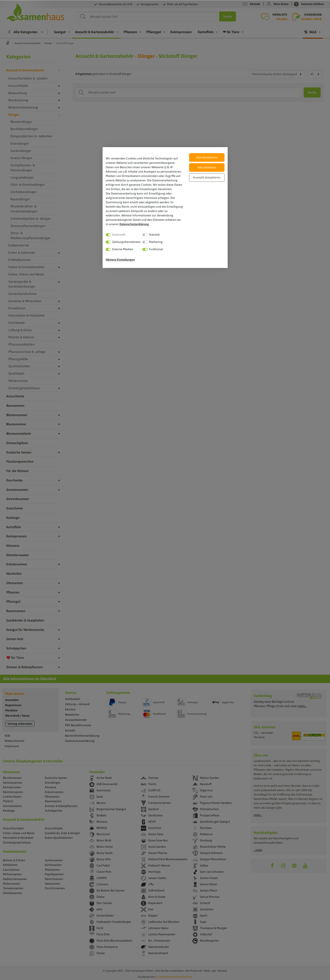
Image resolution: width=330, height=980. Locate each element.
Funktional (156, 249)
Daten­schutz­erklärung (134, 224)
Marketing (156, 242)
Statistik (154, 235)
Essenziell (119, 235)
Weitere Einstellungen (120, 260)
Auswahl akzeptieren (207, 177)
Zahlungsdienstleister (126, 242)
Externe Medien (123, 249)
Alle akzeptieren (207, 157)
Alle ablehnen (207, 167)
